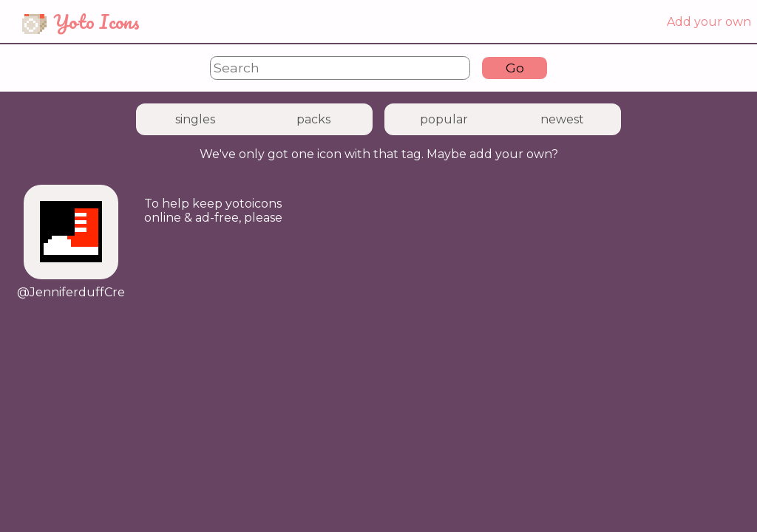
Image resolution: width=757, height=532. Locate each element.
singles (195, 119)
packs (313, 119)
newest (562, 119)
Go (515, 68)
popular (444, 119)
